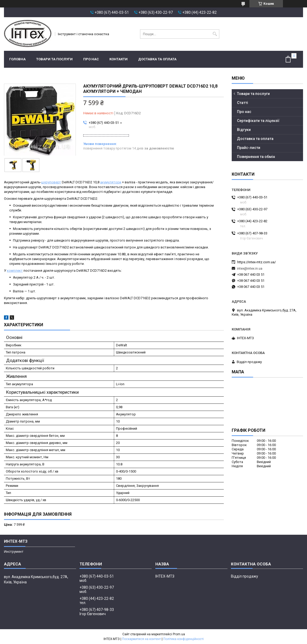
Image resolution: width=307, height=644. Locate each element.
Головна (17, 59)
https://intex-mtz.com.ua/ (257, 262)
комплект (15, 271)
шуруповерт (51, 182)
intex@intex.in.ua (250, 268)
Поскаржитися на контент (141, 639)
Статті (243, 103)
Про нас (91, 59)
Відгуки (244, 130)
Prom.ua (179, 634)
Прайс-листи (249, 148)
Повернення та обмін (256, 157)
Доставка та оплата (157, 59)
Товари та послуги (54, 59)
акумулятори (111, 182)
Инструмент (14, 552)
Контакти (118, 59)
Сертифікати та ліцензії (258, 121)
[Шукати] (215, 34)
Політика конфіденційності (183, 639)
